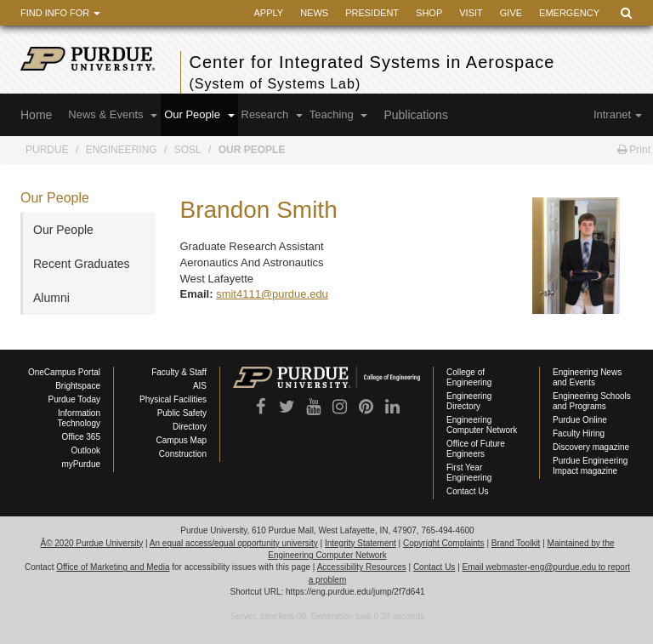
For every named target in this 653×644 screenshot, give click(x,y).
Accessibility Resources (362, 567)
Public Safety (182, 413)
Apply (268, 13)
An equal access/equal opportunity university (234, 543)
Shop (429, 13)
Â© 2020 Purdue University (91, 543)
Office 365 (81, 437)
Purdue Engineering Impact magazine (590, 466)
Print (634, 150)
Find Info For (60, 13)
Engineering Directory (469, 401)
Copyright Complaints (444, 543)
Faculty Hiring (579, 433)
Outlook (86, 450)
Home (36, 115)
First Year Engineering (469, 473)
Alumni (51, 298)
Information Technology (79, 418)
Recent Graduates (82, 264)
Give (511, 13)
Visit (471, 13)
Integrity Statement (361, 543)
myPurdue (81, 464)
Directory (190, 427)
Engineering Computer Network (482, 425)
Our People (199, 114)
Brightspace (78, 386)
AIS (200, 386)
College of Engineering (469, 377)
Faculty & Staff (179, 372)
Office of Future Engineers (476, 449)
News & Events (113, 114)
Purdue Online (580, 420)
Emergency (569, 13)
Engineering (122, 150)
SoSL (188, 150)
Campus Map (182, 440)
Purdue (47, 150)
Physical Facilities (173, 399)
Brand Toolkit (516, 543)
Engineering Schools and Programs (592, 401)
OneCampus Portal (64, 372)
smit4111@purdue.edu (272, 294)
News (314, 13)
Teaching (339, 114)
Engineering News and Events (587, 377)
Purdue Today (74, 399)
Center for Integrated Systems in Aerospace (407, 74)
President (372, 13)
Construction (183, 454)
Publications (416, 115)
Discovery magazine (591, 447)
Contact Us (467, 491)
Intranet (618, 114)
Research (272, 114)
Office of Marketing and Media (113, 567)
